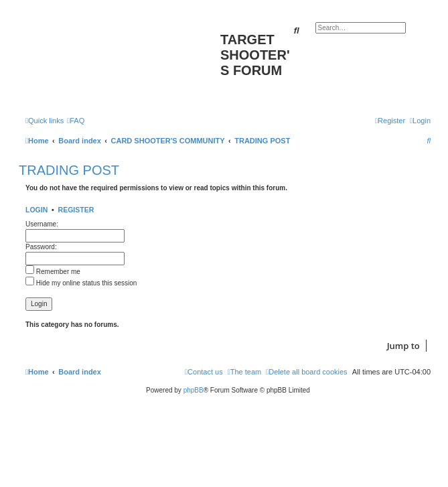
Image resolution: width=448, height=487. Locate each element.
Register (76, 210)
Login (36, 210)
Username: (42, 224)
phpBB (194, 390)
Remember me (53, 272)
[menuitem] (76, 121)
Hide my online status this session (81, 283)
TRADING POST (69, 170)
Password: (41, 247)
